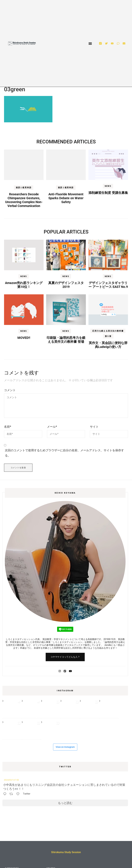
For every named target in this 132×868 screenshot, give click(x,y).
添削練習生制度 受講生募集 (108, 193)
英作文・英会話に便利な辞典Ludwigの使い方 (108, 345)
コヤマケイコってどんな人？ (65, 657)
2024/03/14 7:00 (11, 780)
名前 (8, 427)
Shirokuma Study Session (66, 852)
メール (52, 427)
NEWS (108, 186)
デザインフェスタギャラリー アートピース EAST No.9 (108, 285)
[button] (90, 43)
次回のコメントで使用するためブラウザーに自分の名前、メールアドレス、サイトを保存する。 (64, 453)
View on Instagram (65, 747)
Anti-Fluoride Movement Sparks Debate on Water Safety (66, 198)
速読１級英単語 (24, 188)
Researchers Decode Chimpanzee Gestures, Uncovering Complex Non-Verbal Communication (24, 200)
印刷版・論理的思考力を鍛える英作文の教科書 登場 (66, 340)
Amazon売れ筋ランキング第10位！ (24, 285)
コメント (10, 390)
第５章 (108, 336)
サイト (94, 427)
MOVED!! (24, 338)
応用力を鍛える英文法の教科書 (108, 331)
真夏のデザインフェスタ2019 (66, 285)
